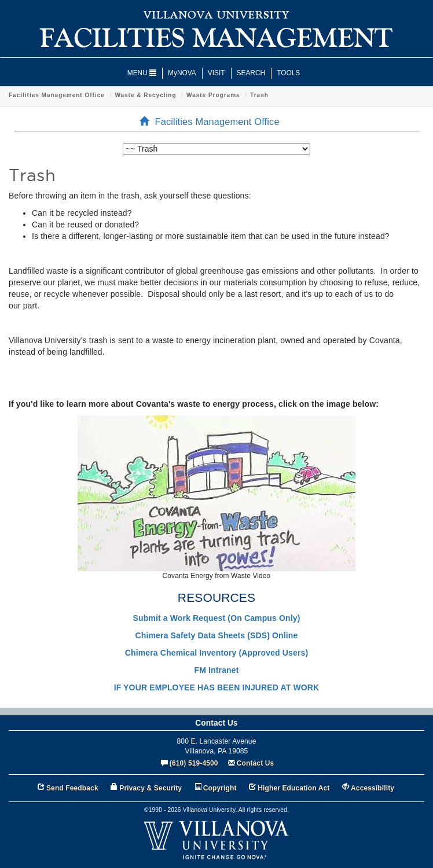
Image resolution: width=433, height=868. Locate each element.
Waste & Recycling (145, 95)
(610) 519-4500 (194, 763)
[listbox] (216, 149)
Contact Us (256, 763)
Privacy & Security (151, 788)
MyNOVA (182, 73)
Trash (259, 95)
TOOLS (288, 73)
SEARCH (251, 73)
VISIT (216, 73)
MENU (142, 73)
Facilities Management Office (57, 95)
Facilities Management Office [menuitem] (213, 122)
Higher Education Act (293, 788)
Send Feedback (72, 788)
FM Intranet (217, 670)
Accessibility (373, 788)
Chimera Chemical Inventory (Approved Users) (216, 653)
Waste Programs (213, 95)
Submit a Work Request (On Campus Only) (217, 618)
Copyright (220, 788)
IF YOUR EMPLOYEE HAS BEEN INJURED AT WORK (217, 687)
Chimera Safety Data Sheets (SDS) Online (217, 635)
